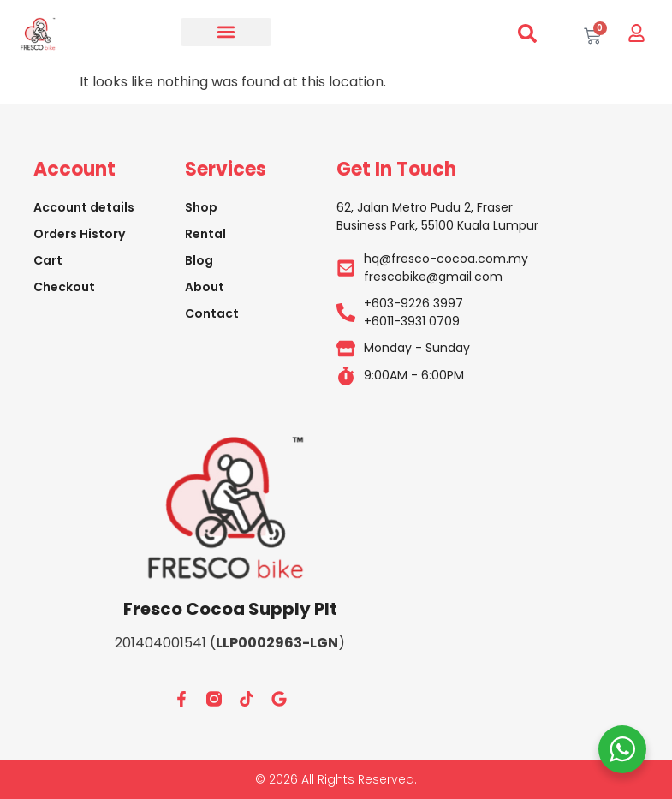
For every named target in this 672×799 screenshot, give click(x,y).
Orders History (79, 234)
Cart (48, 260)
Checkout (64, 287)
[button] (226, 32)
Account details (84, 207)
